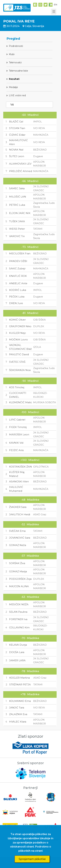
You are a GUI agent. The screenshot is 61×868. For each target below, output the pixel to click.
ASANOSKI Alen (19, 481)
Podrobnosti (16, 46)
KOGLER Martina (20, 678)
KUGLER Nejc (18, 333)
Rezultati (14, 79)
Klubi (12, 54)
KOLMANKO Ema (20, 701)
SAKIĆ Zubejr (17, 268)
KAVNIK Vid (16, 443)
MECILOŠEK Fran (20, 253)
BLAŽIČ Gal (16, 122)
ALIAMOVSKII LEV (20, 164)
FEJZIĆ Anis (16, 450)
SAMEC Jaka (17, 188)
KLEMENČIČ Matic (21, 402)
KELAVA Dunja (18, 645)
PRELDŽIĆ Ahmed (21, 171)
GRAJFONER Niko (20, 326)
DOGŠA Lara (17, 652)
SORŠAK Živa (17, 563)
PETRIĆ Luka (17, 205)
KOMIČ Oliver (17, 320)
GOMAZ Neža (18, 545)
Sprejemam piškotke (32, 859)
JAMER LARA (17, 660)
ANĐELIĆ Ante (18, 283)
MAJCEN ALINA (19, 586)
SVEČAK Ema (17, 531)
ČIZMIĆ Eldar (17, 135)
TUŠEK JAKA (17, 221)
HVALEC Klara (18, 722)
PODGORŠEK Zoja (20, 579)
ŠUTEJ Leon (17, 156)
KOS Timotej (17, 387)
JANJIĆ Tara (17, 708)
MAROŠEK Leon (19, 434)
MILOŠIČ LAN (18, 197)
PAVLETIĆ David (19, 354)
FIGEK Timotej (18, 427)
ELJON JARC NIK (20, 213)
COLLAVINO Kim (19, 627)
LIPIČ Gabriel (17, 420)
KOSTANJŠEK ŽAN (20, 467)
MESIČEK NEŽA (19, 604)
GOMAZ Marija (18, 571)
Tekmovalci (15, 62)
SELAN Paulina (18, 612)
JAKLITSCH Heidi (20, 514)
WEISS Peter (17, 229)
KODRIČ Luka (18, 290)
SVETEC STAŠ (17, 362)
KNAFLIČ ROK (18, 276)
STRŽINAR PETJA (20, 684)
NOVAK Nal (16, 150)
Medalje (13, 87)
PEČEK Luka (17, 297)
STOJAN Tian (17, 128)
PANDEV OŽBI (18, 261)
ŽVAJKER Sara (18, 507)
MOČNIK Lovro (18, 340)
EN (55, 5)
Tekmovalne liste (18, 71)
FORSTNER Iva (18, 619)
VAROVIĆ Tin (17, 236)
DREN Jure (16, 303)
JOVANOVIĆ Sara (20, 538)
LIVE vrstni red (17, 95)
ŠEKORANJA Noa (20, 370)
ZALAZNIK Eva (18, 714)
